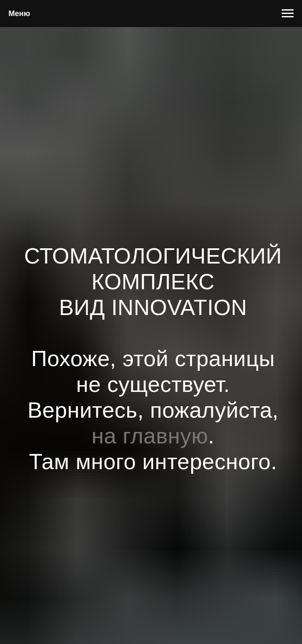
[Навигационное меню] (288, 14)
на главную (150, 436)
